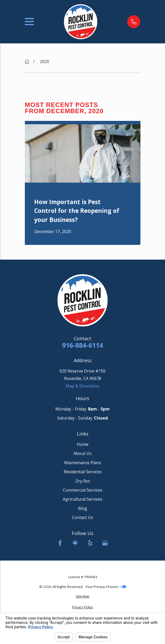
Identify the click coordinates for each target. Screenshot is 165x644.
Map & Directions (82, 386)
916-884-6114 (82, 345)
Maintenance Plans (83, 463)
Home (83, 444)
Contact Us (82, 517)
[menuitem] (83, 596)
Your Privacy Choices (106, 587)
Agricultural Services (83, 499)
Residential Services (83, 472)
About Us (82, 453)
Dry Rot (83, 481)
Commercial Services (83, 490)
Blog (83, 508)
